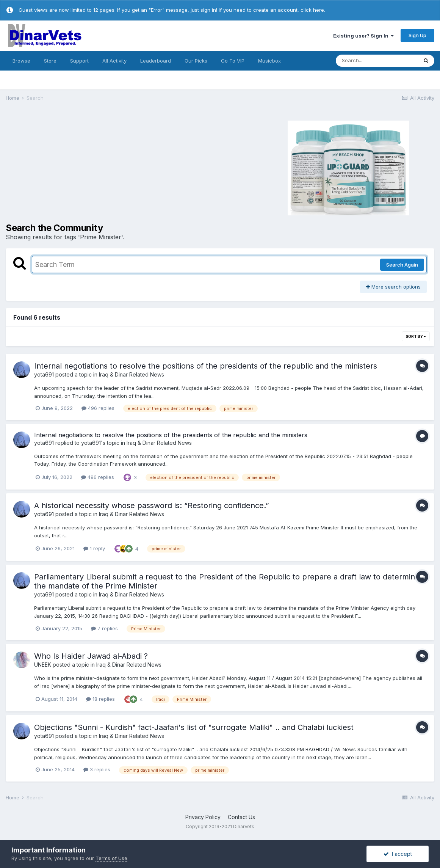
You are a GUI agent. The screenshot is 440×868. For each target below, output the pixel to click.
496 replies (98, 408)
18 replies (100, 699)
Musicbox (269, 61)
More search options (393, 287)
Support (79, 61)
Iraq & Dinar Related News (132, 374)
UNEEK (43, 665)
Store (50, 61)
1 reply (94, 548)
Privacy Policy (203, 817)
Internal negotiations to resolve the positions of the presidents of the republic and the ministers (206, 366)
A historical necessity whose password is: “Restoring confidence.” (152, 505)
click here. (313, 10)
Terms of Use (111, 858)
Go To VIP (233, 61)
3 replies (97, 769)
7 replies (104, 628)
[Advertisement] (95, 167)
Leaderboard (156, 61)
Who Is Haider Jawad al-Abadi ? (91, 656)
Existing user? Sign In (363, 36)
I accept (398, 854)
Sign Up (417, 35)
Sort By (416, 336)
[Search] (377, 61)
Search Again (402, 265)
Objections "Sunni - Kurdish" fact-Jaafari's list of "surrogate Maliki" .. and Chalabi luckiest (194, 727)
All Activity (114, 61)
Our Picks (196, 61)
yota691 (44, 374)
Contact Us (241, 817)
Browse (21, 61)
